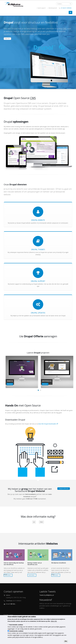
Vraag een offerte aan (64, 490)
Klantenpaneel (52, 8)
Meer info (8, 39)
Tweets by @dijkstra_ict (47, 596)
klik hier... (13, 605)
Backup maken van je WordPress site (35, 565)
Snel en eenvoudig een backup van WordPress (14, 565)
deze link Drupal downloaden (48, 425)
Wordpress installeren (59, 564)
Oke (66, 641)
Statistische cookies (16, 631)
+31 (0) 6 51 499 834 (66, 8)
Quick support (41, 8)
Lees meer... (8, 576)
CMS (65, 29)
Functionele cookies (16, 625)
